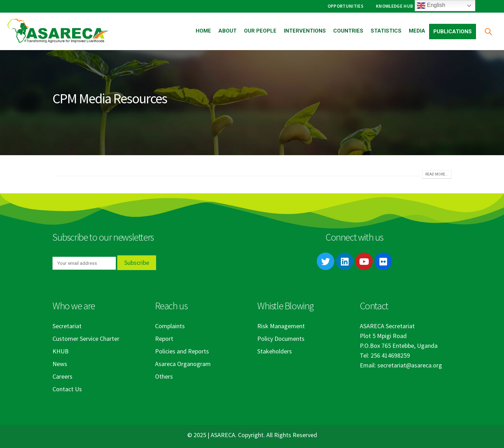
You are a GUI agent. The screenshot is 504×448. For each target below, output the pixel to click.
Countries (348, 31)
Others (164, 376)
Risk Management (281, 326)
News (60, 364)
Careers (62, 376)
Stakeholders (275, 351)
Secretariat (67, 326)
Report (164, 339)
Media (417, 31)
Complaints (170, 326)
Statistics (386, 31)
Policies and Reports (182, 351)
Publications (453, 32)
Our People (260, 31)
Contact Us (67, 389)
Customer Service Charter (86, 339)
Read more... (437, 174)
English (431, 6)
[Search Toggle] (488, 31)
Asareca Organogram (183, 364)
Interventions (305, 31)
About (227, 31)
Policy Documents (281, 339)
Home (203, 31)
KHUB (61, 351)
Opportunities (345, 6)
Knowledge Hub (394, 6)
